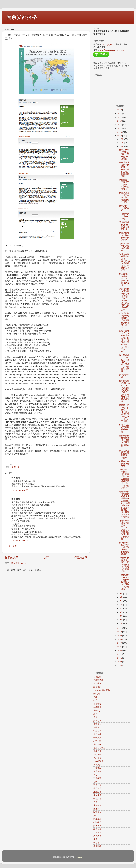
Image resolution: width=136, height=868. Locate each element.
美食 (95, 839)
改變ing (97, 711)
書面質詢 (97, 765)
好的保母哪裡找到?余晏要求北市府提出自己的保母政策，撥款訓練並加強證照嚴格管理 (125, 391)
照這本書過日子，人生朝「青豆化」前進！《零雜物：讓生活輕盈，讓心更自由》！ (124, 341)
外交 (95, 775)
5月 (121, 609)
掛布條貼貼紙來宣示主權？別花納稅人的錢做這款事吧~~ (124, 548)
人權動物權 (98, 680)
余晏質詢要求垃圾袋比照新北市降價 (124, 454)
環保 (95, 714)
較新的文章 (12, 558)
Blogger (79, 857)
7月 (121, 601)
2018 (120, 113)
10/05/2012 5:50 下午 (21, 490)
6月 (121, 605)
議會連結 (97, 829)
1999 (120, 665)
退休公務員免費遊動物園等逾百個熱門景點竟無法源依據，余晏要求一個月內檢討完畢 (124, 299)
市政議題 (97, 684)
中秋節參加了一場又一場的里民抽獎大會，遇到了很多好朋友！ (124, 582)
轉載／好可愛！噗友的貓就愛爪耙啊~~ (124, 236)
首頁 (46, 558)
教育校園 (97, 771)
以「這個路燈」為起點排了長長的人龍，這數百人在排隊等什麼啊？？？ (124, 363)
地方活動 (97, 741)
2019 (120, 110)
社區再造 (97, 822)
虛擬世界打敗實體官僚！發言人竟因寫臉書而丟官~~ (124, 441)
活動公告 (97, 731)
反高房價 (97, 836)
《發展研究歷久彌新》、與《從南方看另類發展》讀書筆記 (124, 565)
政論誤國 (97, 792)
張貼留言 (13, 546)
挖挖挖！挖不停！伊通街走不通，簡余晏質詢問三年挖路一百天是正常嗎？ (124, 413)
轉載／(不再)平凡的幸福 (125, 208)
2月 (121, 620)
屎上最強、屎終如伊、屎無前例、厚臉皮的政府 (124, 280)
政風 (95, 802)
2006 (120, 647)
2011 (120, 628)
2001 (120, 658)
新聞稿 (96, 728)
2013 (120, 132)
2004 (120, 654)
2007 (120, 643)
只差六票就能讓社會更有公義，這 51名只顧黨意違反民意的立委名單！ (125, 262)
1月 (121, 623)
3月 (121, 616)
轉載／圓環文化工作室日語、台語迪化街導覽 (124, 198)
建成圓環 (97, 788)
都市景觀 (97, 724)
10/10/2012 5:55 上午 (21, 541)
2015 (120, 125)
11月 (122, 143)
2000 (120, 662)
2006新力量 (99, 761)
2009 (120, 636)
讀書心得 (16, 467)
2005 (120, 650)
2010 (120, 632)
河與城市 (97, 832)
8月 (121, 597)
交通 (95, 700)
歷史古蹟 (97, 704)
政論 (95, 697)
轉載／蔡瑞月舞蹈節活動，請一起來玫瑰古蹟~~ (124, 154)
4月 (121, 612)
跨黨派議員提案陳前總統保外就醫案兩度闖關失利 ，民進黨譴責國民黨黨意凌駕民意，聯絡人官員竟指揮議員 (124, 504)
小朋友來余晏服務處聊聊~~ (124, 464)
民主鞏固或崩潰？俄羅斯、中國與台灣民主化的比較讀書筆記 (124, 169)
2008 (120, 639)
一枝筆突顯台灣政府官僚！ (124, 216)
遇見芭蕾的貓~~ (124, 376)
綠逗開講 (97, 846)
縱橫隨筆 (97, 707)
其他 (95, 815)
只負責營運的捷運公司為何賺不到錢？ (124, 226)
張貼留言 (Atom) (19, 563)
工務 (95, 717)
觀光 (95, 782)
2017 (120, 117)
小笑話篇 (97, 805)
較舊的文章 (80, 558)
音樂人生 (97, 751)
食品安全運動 (99, 748)
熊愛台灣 (97, 785)
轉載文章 (97, 799)
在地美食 (97, 758)
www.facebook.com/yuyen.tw (112, 50)
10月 (122, 146)
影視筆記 (97, 768)
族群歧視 (97, 734)
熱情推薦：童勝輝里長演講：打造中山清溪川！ (124, 185)
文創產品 (97, 819)
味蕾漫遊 (97, 812)
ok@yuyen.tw (109, 44)
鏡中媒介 (97, 694)
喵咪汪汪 (97, 738)
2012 (120, 136)
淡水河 (96, 809)
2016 (120, 121)
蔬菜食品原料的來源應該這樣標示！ (124, 247)
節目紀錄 (97, 677)
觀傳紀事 (97, 778)
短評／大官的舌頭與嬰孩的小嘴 (124, 428)
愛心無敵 (97, 744)
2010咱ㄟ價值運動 (102, 690)
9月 (121, 594)
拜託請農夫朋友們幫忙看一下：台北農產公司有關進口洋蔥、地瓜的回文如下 (124, 530)
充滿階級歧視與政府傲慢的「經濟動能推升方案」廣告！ (124, 320)
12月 (122, 139)
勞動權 (96, 843)
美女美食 (97, 795)
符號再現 (97, 755)
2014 (120, 128)
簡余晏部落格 (22, 17)
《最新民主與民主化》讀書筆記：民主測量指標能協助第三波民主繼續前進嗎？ (124, 479)
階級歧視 (97, 826)
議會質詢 (97, 687)
